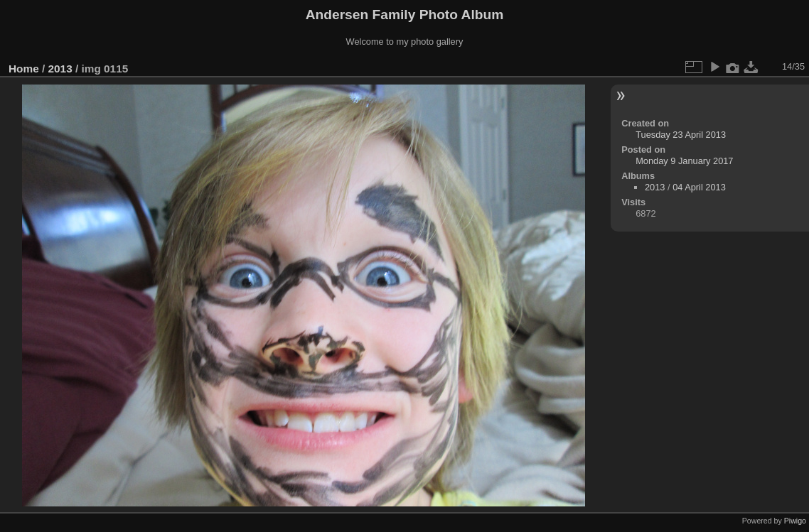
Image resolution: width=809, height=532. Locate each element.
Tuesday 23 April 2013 (681, 135)
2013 (60, 69)
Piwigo (795, 521)
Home (24, 69)
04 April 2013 (699, 187)
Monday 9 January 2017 (684, 161)
